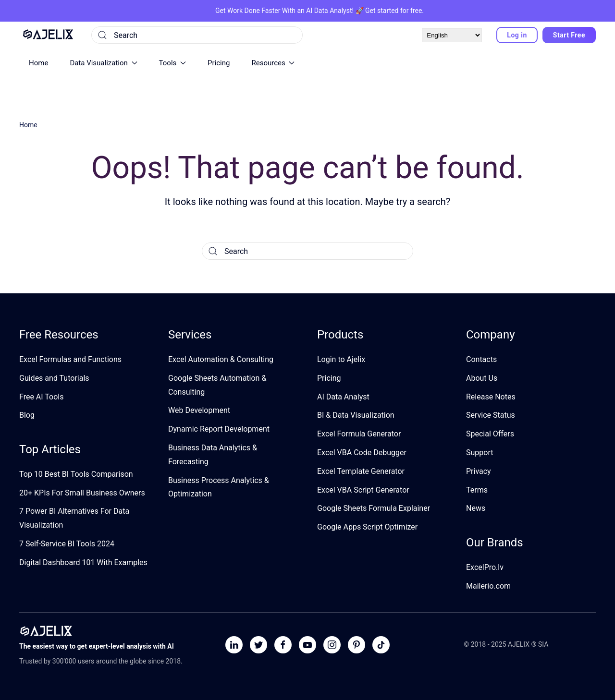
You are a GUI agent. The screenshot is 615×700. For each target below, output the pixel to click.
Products (340, 335)
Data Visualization (103, 63)
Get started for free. (394, 11)
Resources (273, 63)
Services (190, 335)
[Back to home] (48, 35)
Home (38, 63)
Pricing (219, 63)
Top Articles (50, 449)
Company (491, 335)
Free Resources (59, 335)
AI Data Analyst (329, 11)
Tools (172, 63)
